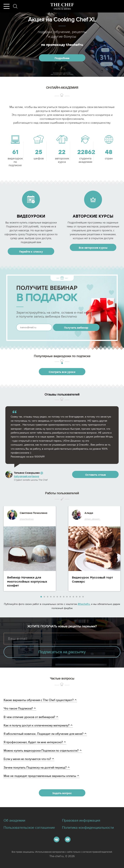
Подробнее (62, 58)
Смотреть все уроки (62, 372)
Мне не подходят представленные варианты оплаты (42, 776)
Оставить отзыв (95, 475)
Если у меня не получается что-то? (29, 759)
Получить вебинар (76, 328)
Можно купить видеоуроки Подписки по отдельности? (43, 751)
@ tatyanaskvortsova (29, 474)
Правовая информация (81, 821)
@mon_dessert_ (92, 519)
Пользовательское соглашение (29, 828)
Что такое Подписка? (20, 709)
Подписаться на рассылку (62, 652)
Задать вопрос (62, 793)
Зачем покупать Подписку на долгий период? (37, 768)
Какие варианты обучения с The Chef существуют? (40, 700)
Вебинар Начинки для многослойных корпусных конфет (27, 581)
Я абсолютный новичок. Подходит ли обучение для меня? (45, 734)
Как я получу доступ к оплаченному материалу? (38, 726)
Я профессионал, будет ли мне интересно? (35, 742)
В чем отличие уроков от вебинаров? (31, 717)
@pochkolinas (27, 519)
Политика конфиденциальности (88, 828)
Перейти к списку (31, 252)
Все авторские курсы (93, 248)
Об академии (14, 821)
